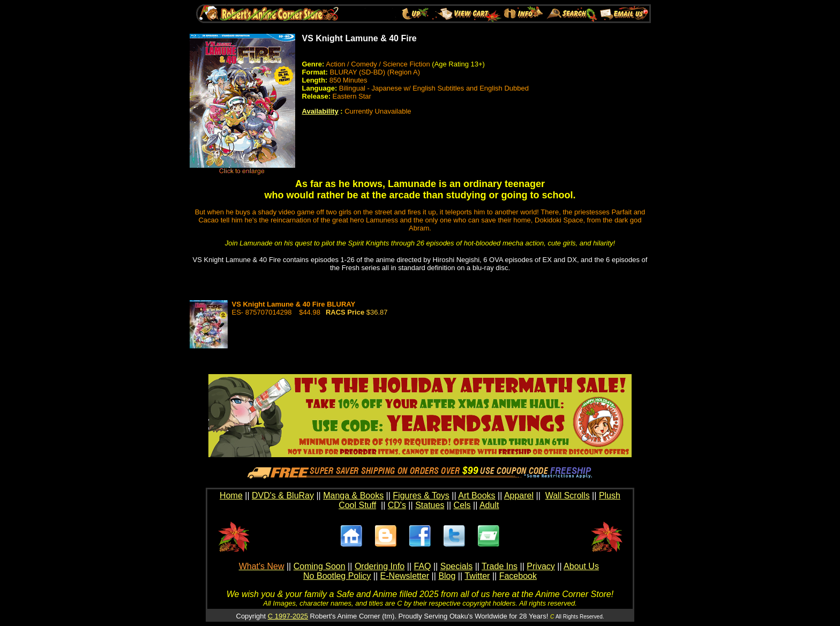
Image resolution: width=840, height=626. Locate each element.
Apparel (519, 495)
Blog (447, 576)
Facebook (518, 576)
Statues (430, 505)
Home (231, 495)
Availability (320, 111)
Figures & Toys (421, 495)
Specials (456, 566)
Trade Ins (500, 566)
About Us (581, 566)
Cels (462, 505)
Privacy (541, 566)
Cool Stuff (357, 505)
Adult (489, 505)
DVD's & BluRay (283, 495)
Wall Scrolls (568, 495)
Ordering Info (380, 566)
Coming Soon (320, 566)
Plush (610, 495)
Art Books (477, 495)
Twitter (477, 576)
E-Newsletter (405, 576)
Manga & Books (353, 495)
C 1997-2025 (288, 616)
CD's (397, 505)
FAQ (422, 566)
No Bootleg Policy (337, 576)
